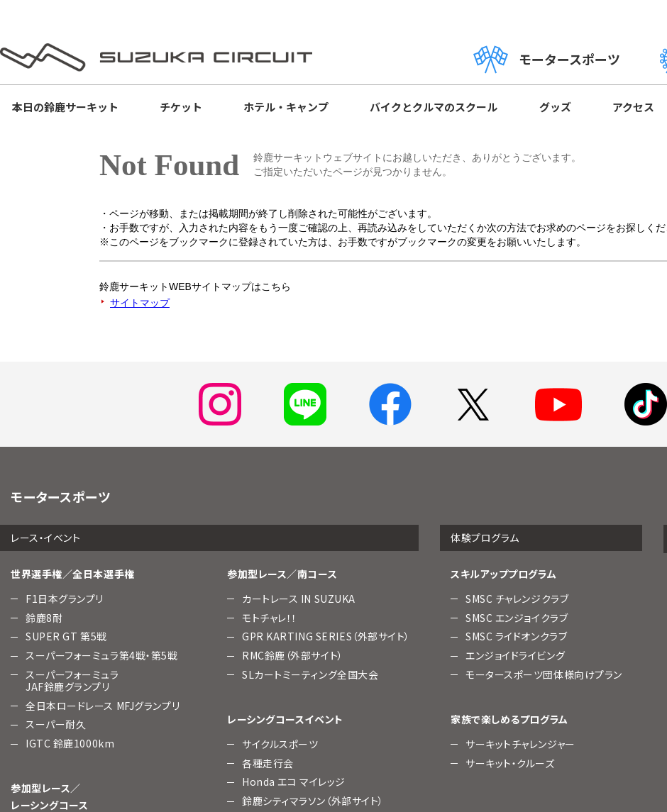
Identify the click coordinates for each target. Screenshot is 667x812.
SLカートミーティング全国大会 (310, 674)
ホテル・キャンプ (286, 107)
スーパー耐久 (56, 724)
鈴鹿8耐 (44, 618)
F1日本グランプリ (65, 599)
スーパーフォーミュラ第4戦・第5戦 (102, 655)
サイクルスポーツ (280, 744)
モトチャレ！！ (270, 618)
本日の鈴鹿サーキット (65, 107)
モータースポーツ (547, 59)
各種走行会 (268, 763)
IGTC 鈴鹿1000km (70, 743)
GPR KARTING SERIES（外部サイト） (326, 636)
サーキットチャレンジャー (520, 744)
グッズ (555, 107)
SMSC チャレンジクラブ (517, 599)
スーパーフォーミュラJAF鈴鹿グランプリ (72, 680)
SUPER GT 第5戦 (66, 636)
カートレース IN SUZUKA (299, 599)
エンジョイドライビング (515, 655)
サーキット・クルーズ (510, 763)
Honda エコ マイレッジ (294, 782)
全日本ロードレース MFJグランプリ (103, 706)
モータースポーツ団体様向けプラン (544, 674)
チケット (181, 107)
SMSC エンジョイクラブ (517, 618)
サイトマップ (140, 303)
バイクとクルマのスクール (434, 107)
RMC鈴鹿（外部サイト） (293, 655)
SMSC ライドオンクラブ (516, 636)
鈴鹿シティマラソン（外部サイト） (313, 801)
